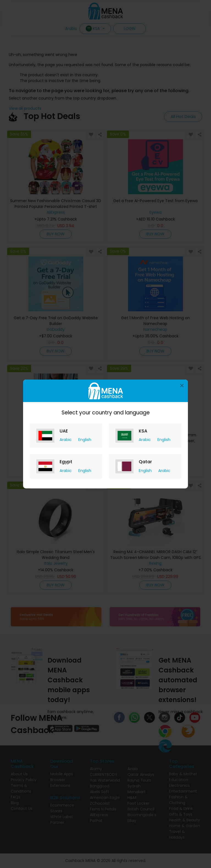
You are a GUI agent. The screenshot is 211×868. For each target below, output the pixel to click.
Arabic (66, 440)
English (85, 440)
